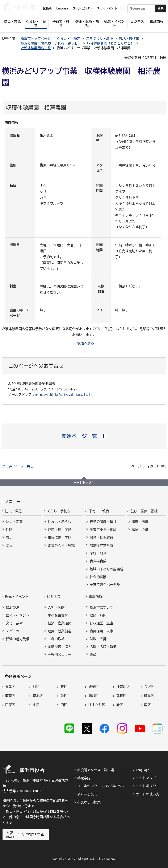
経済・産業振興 (60, 623)
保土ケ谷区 (97, 705)
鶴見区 (149, 696)
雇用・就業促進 (60, 631)
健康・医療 (140, 522)
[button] (84, 436)
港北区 (38, 696)
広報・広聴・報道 (103, 647)
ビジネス (54, 597)
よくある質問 (87, 794)
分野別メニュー (60, 655)
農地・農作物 (129, 38)
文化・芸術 (14, 623)
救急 (9, 538)
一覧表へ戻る (84, 343)
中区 (36, 705)
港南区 (10, 696)
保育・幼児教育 (101, 538)
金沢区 (149, 687)
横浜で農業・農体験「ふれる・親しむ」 (51, 43)
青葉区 (10, 687)
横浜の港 (13, 607)
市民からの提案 (89, 802)
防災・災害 (14, 522)
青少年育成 (98, 561)
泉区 (64, 687)
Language (143, 770)
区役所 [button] (47, 8)
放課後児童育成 (101, 545)
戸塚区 (10, 705)
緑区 (120, 705)
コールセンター (83, 8)
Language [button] (62, 8)
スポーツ (13, 631)
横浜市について (101, 607)
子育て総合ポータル (105, 585)
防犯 (9, 545)
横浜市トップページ (36, 38)
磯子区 (93, 687)
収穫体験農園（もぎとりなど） (110, 43)
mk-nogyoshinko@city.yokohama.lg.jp (64, 395)
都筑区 (121, 696)
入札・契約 (56, 607)
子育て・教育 (99, 511)
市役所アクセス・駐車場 (96, 770)
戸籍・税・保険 (60, 530)
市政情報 (96, 597)
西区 (64, 705)
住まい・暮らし (60, 522)
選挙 (93, 655)
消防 (9, 530)
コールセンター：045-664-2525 (101, 786)
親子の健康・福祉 (103, 522)
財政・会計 (98, 639)
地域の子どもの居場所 (106, 569)
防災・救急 (13, 511)
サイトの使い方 (148, 794)
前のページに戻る (20, 466)
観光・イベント (17, 597)
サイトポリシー (148, 786)
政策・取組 (98, 615)
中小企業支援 (58, 615)
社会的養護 (98, 577)
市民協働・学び (60, 538)
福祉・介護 (140, 530)
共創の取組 (56, 639)
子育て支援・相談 (103, 530)
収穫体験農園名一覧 (36, 48)
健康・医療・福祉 (144, 511)
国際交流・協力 (60, 647)
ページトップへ (84, 483)
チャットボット (107, 8)
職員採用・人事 (101, 631)
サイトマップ (146, 778)
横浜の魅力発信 (18, 639)
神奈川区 (123, 687)
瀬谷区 (93, 696)
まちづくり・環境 (100, 38)
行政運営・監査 (101, 623)
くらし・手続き (68, 38)
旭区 (36, 687)
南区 (147, 705)
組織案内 (84, 778)
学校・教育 (98, 553)
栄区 (64, 696)
